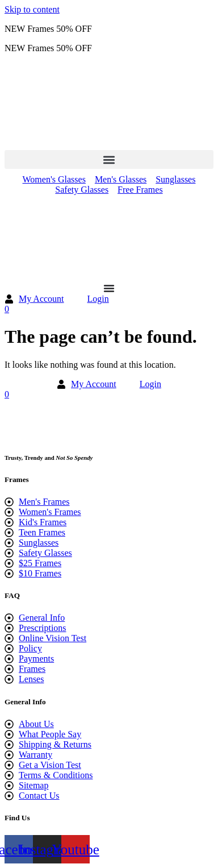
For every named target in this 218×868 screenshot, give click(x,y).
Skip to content (32, 9)
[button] (109, 159)
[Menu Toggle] (109, 288)
